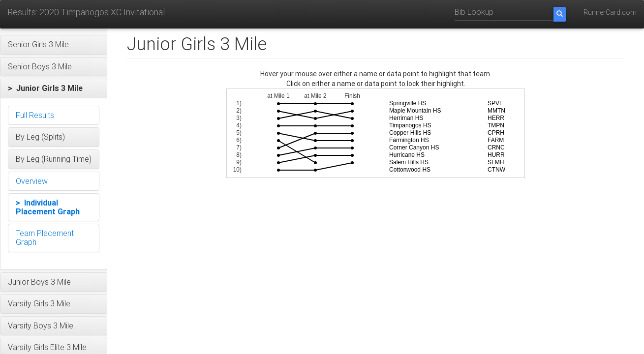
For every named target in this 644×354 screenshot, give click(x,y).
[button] (54, 45)
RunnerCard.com (610, 12)
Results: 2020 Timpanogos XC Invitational (86, 12)
